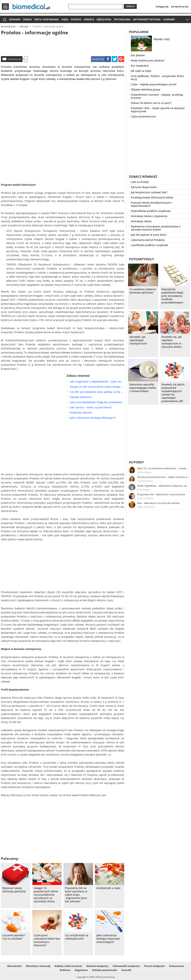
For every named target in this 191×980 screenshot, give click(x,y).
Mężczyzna (104, 19)
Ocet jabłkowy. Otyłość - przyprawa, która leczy (157, 78)
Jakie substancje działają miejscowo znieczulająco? (108, 939)
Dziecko (76, 19)
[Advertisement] (63, 45)
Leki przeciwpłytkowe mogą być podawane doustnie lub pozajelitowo (97, 402)
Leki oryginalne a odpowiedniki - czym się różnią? (97, 381)
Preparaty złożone (81, 412)
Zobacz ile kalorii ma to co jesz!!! (151, 103)
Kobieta (89, 19)
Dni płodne (138, 55)
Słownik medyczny (97, 966)
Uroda (27, 19)
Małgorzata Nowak (146, 507)
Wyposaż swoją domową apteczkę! (14, 890)
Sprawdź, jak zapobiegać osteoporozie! (138, 340)
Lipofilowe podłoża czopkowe (149, 245)
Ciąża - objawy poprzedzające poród (154, 84)
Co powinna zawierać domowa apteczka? (143, 291)
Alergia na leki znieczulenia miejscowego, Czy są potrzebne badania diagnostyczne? (97, 387)
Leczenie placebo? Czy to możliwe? (14, 937)
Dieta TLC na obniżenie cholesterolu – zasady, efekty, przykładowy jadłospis (163, 468)
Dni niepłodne (140, 66)
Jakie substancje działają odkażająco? (93, 418)
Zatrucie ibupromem (144, 187)
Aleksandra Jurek (145, 481)
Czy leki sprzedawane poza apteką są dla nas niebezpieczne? (97, 392)
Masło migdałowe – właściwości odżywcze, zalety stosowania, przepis (163, 486)
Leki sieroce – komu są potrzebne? (91, 407)
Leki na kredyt (140, 182)
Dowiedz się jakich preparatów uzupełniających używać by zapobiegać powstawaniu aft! (173, 393)
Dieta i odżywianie (47, 19)
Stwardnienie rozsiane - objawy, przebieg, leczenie (157, 96)
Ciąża (65, 19)
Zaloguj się (162, 6)
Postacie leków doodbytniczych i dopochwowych (152, 204)
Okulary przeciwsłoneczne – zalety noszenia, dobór (163, 477)
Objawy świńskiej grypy (146, 89)
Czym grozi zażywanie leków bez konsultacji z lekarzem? (47, 940)
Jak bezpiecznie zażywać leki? (149, 192)
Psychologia (122, 19)
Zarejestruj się (180, 6)
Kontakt (126, 970)
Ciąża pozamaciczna (143, 116)
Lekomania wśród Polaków (148, 240)
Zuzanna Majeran (145, 498)
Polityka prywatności (105, 970)
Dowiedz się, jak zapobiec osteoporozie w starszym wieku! (172, 342)
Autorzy (136, 462)
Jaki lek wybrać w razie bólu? (149, 235)
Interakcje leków (141, 221)
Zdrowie (15, 19)
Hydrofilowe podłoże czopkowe (151, 211)
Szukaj (130, 6)
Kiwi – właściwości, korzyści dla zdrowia (158, 503)
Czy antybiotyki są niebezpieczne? (77, 937)
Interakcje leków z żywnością (149, 216)
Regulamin (81, 970)
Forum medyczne (154, 966)
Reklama (65, 970)
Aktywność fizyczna (147, 19)
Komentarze (14, 59)
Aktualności (14, 966)
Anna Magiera (144, 489)
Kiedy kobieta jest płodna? (148, 60)
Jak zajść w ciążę (141, 71)
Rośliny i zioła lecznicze (68, 966)
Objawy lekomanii (81, 397)
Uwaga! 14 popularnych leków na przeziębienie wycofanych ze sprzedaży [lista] (46, 895)
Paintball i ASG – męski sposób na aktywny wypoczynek (158, 110)
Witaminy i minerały (38, 966)
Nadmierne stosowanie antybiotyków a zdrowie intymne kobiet (156, 228)
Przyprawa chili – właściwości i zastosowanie (161, 494)
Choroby (169, 19)
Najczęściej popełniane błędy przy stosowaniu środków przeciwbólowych (172, 296)
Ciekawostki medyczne (126, 966)
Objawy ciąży (162, 39)
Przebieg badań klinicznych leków (152, 197)
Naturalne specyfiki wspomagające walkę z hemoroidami (143, 388)
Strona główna (4, 20)
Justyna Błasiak (144, 472)
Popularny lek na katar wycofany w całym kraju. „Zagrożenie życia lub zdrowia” (76, 895)
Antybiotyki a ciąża (108, 888)
